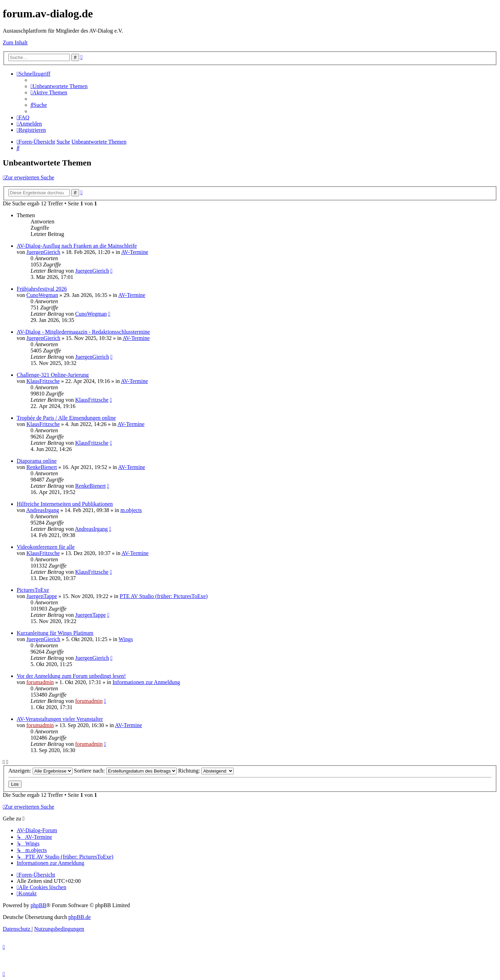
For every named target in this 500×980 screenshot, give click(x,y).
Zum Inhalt (15, 42)
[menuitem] (59, 86)
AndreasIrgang (43, 510)
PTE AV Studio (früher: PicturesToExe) (164, 596)
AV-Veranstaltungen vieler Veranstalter (60, 719)
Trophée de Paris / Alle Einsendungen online (66, 418)
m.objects (131, 510)
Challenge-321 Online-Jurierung (53, 375)
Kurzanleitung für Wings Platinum (55, 633)
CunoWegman (42, 295)
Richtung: (206, 771)
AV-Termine (135, 252)
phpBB (38, 905)
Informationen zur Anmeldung (146, 682)
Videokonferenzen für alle (46, 547)
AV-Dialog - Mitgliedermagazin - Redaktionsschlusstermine (83, 332)
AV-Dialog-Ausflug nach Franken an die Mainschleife (77, 246)
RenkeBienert (42, 467)
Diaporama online (37, 461)
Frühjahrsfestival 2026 (42, 289)
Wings (126, 639)
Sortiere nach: (125, 771)
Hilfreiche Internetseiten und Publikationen (65, 504)
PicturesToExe (33, 590)
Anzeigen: (40, 771)
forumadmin (40, 682)
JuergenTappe (42, 596)
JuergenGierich (43, 252)
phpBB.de (80, 917)
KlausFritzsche (43, 381)
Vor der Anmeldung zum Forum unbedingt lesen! (71, 676)
